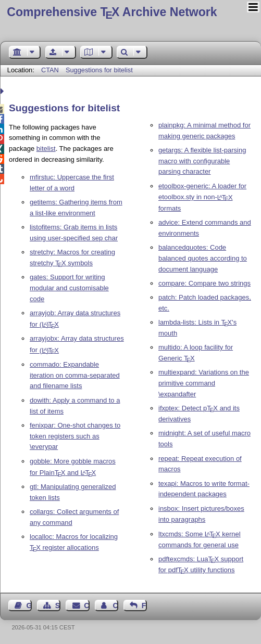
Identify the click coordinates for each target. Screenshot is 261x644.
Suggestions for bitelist (99, 70)
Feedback (144, 606)
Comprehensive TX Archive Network (112, 12)
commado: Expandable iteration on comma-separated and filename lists (75, 375)
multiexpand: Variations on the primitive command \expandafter (204, 383)
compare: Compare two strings (204, 283)
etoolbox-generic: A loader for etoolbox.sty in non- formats (202, 197)
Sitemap (58, 606)
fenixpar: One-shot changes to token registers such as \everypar (75, 436)
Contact (86, 606)
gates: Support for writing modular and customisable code (69, 288)
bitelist (46, 149)
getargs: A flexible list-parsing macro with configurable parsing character (202, 161)
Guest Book (29, 606)
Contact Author (115, 606)
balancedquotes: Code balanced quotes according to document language (203, 258)
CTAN (50, 70)
